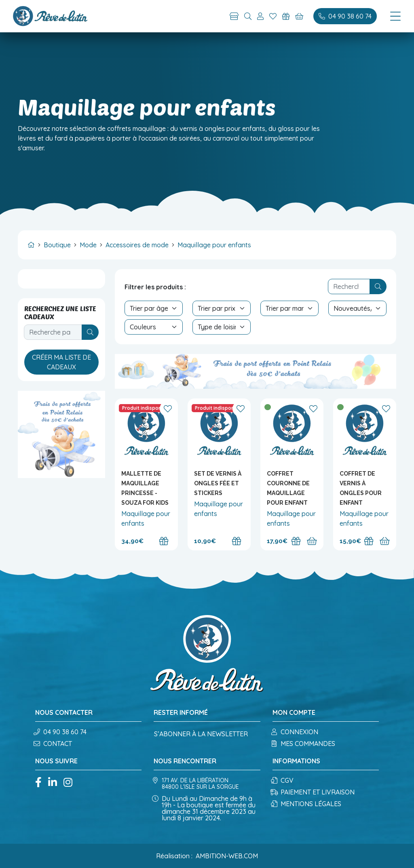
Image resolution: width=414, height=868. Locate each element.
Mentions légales (307, 804)
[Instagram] (68, 783)
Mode (88, 245)
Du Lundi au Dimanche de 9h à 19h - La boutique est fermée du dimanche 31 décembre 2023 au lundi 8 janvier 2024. (205, 808)
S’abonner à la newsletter (201, 734)
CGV (283, 780)
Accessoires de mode (137, 245)
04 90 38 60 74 (61, 732)
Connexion (295, 732)
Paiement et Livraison (314, 792)
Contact (54, 744)
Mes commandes (304, 744)
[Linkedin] (53, 783)
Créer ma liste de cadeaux (61, 362)
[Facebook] (38, 783)
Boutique (57, 245)
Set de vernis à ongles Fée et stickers (218, 483)
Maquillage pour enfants (214, 245)
